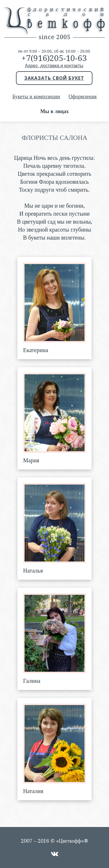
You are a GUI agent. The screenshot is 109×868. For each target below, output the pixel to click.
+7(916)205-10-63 (54, 58)
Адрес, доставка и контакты (54, 66)
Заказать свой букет (54, 78)
